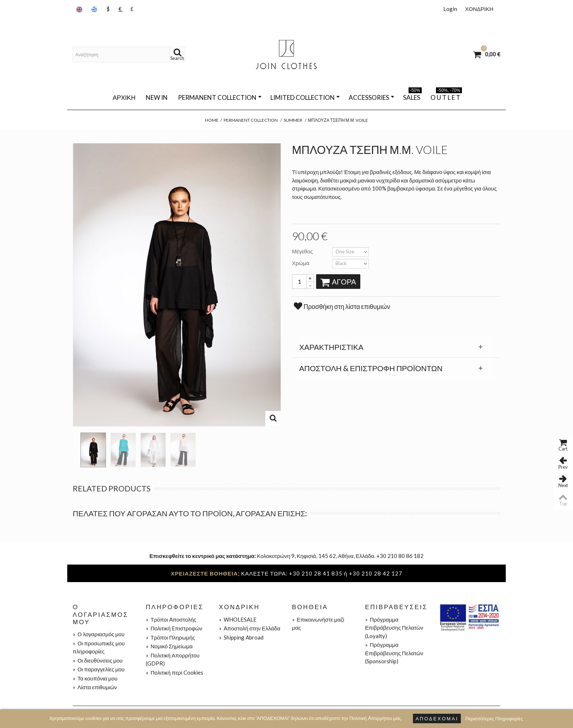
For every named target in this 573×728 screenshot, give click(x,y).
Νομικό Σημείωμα (169, 646)
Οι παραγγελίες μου (99, 669)
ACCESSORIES (371, 97)
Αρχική (124, 97)
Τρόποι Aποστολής (171, 619)
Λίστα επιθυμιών (95, 687)
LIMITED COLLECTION (305, 97)
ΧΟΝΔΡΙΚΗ (479, 9)
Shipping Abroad (241, 637)
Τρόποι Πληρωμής (170, 637)
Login (450, 9)
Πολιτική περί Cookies (174, 672)
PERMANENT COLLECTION (220, 97)
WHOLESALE (238, 619)
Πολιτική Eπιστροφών (174, 628)
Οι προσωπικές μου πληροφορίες (99, 647)
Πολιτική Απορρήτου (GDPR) (173, 659)
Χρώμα (301, 263)
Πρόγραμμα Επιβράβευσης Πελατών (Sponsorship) (394, 653)
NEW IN (157, 97)
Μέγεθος (303, 251)
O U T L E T (446, 96)
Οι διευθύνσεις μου (98, 660)
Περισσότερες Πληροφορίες (494, 718)
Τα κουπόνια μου (95, 678)
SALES (412, 96)
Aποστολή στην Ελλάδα (250, 628)
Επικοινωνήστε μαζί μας (318, 624)
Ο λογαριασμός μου (99, 634)
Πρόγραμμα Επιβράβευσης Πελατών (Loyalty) (394, 628)
